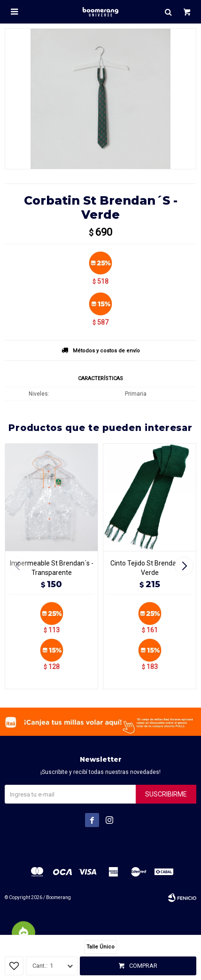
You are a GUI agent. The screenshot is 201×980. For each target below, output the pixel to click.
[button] (185, 566)
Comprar (143, 966)
